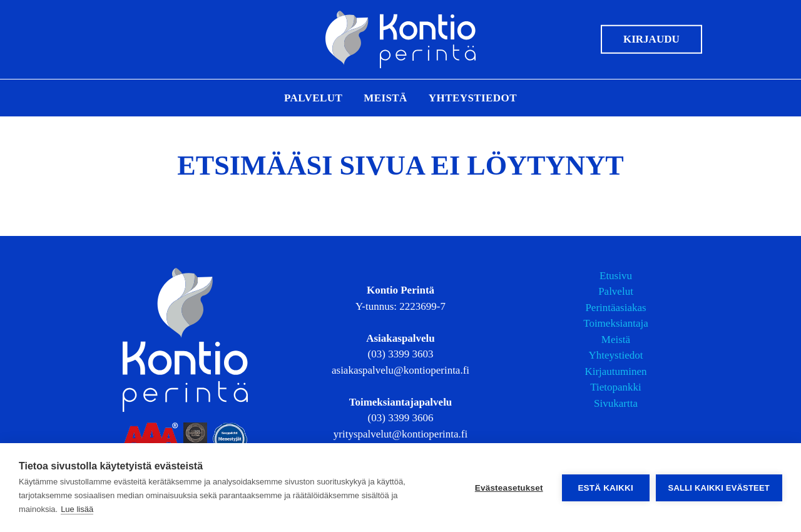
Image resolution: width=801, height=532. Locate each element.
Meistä (385, 98)
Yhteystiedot (473, 98)
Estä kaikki (605, 488)
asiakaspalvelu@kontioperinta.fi (400, 370)
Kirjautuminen (615, 371)
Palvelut (313, 98)
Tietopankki (616, 387)
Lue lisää (77, 509)
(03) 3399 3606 (401, 418)
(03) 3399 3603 (401, 354)
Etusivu (616, 276)
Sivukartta (616, 403)
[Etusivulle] (400, 39)
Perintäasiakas (615, 308)
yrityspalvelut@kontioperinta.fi (400, 434)
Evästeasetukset (509, 488)
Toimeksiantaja (616, 323)
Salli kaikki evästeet (719, 488)
